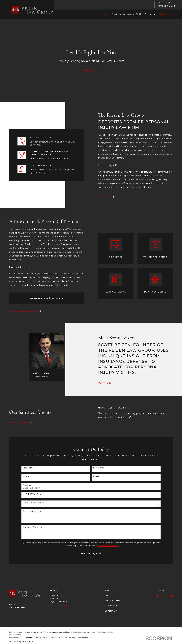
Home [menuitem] (106, 14)
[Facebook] (157, 595)
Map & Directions (59, 606)
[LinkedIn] (171, 595)
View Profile (107, 383)
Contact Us (165, 14)
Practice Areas (112, 600)
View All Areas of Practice (21, 311)
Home (108, 595)
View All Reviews (18, 425)
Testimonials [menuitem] (150, 14)
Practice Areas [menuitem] (118, 14)
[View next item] (108, 426)
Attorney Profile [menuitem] (135, 14)
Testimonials (111, 606)
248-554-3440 (167, 6)
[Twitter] (164, 595)
